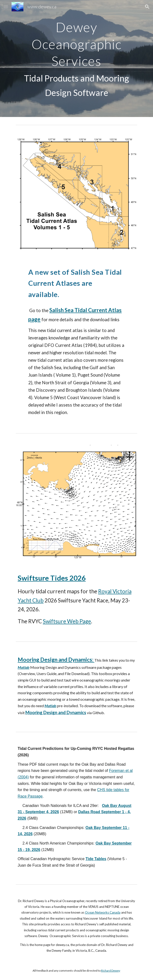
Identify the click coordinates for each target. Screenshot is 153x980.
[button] (6, 7)
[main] (76, 58)
